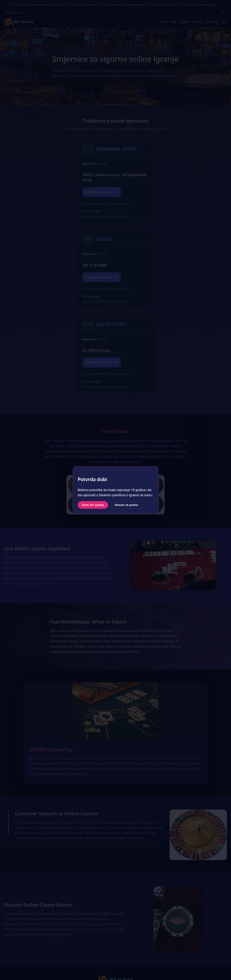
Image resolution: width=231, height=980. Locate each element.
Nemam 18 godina (126, 505)
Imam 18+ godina (93, 505)
